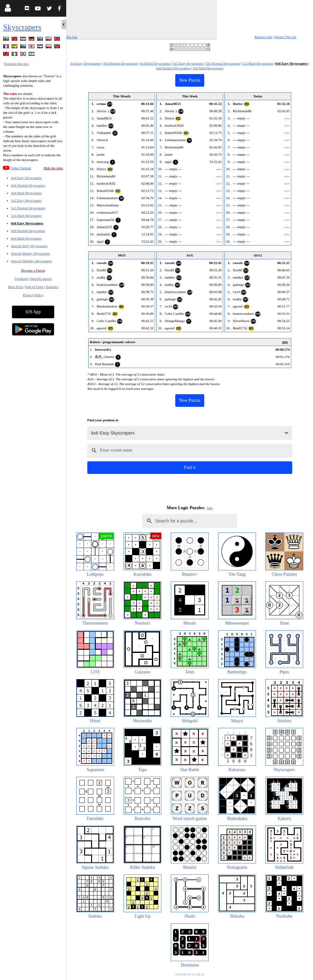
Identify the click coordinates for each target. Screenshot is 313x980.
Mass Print (15, 287)
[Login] (8, 9)
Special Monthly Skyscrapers (31, 261)
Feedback (21, 279)
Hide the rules (53, 168)
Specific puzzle (41, 279)
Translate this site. (16, 64)
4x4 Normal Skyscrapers (28, 185)
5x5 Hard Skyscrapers (26, 216)
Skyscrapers (22, 27)
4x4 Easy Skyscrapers (26, 178)
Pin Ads (72, 37)
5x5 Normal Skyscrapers (28, 208)
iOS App (33, 312)
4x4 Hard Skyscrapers (26, 193)
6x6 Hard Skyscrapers (26, 238)
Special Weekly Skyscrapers (31, 253)
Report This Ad (285, 37)
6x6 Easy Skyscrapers (27, 223)
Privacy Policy (33, 295)
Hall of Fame (34, 287)
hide (210, 508)
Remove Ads (263, 37)
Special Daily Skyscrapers (29, 246)
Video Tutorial (21, 168)
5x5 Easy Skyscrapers (26, 200)
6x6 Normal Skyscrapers (28, 231)
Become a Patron (33, 270)
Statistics (52, 287)
